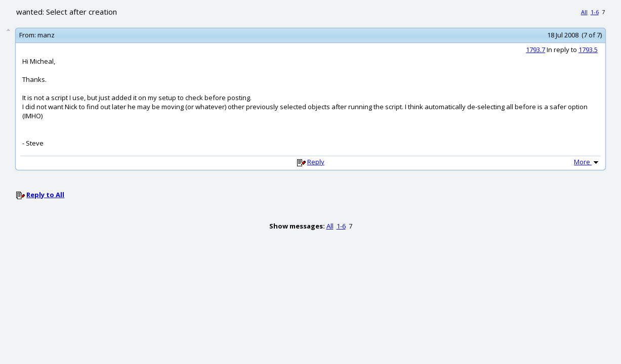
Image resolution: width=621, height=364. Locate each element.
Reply (316, 162)
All (584, 12)
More (587, 162)
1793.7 (535, 50)
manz (46, 35)
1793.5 (588, 50)
